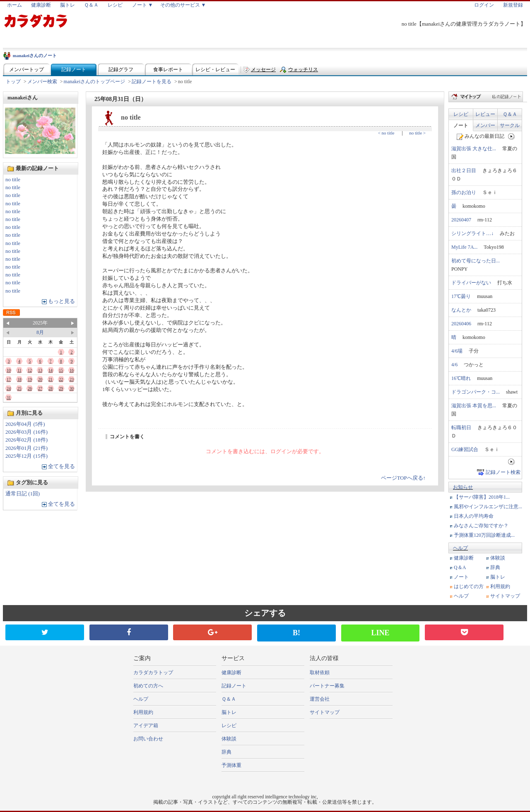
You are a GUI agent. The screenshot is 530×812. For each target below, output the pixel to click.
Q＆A (460, 567)
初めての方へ (148, 686)
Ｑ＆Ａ (91, 5)
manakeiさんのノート (35, 55)
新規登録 (513, 5)
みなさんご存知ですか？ (481, 526)
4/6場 (457, 351)
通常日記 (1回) (23, 494)
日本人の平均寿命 (474, 516)
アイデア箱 (146, 726)
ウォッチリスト (303, 71)
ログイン (484, 5)
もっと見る (61, 301)
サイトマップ (505, 596)
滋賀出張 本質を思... (474, 406)
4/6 (454, 365)
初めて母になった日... (476, 261)
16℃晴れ (461, 378)
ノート (461, 125)
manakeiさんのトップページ (95, 82)
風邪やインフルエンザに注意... (488, 507)
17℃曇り (461, 296)
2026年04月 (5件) (25, 424)
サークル (510, 125)
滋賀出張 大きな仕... (474, 149)
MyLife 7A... (464, 247)
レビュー (485, 114)
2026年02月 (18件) (26, 440)
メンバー (485, 125)
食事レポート (168, 70)
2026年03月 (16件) (26, 432)
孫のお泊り (464, 192)
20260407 (461, 220)
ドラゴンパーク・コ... (476, 392)
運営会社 (320, 699)
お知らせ (463, 487)
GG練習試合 (465, 449)
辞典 (495, 567)
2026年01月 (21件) (26, 448)
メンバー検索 (42, 82)
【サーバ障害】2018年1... (482, 497)
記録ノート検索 (503, 472)
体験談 (498, 558)
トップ (13, 82)
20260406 (461, 324)
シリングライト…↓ (472, 233)
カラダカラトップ (153, 673)
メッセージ (263, 70)
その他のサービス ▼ (183, 5)
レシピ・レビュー (215, 70)
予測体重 (231, 765)
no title (13, 180)
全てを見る (61, 466)
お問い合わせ (148, 739)
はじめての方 (469, 586)
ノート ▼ (143, 5)
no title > (417, 133)
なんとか (461, 310)
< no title (386, 133)
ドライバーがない (471, 283)
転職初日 (461, 428)
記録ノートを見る (152, 82)
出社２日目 (464, 171)
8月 (40, 332)
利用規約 (500, 586)
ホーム (14, 5)
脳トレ (67, 5)
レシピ (115, 5)
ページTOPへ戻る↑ (403, 478)
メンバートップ (26, 70)
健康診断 (41, 5)
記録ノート (74, 70)
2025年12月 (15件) (26, 456)
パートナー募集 (327, 686)
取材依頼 (320, 673)
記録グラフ (121, 70)
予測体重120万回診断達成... (484, 535)
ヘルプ (460, 548)
